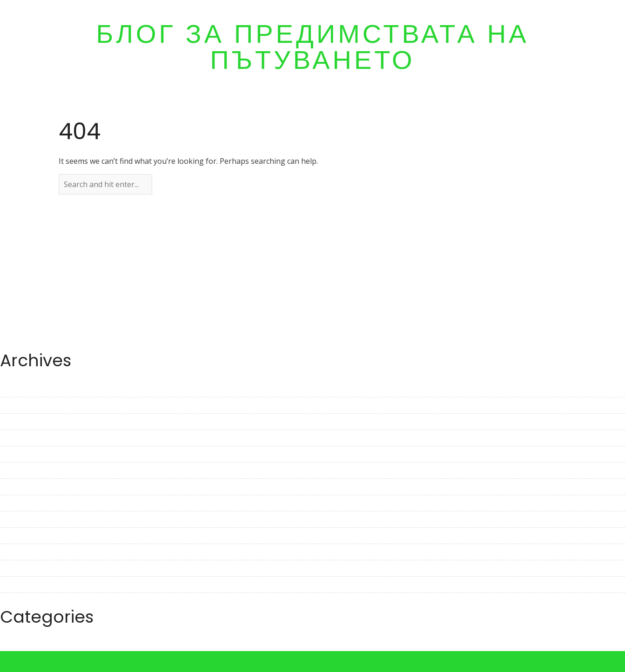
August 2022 (22, 552)
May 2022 (17, 601)
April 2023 (17, 422)
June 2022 (17, 585)
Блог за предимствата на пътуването (312, 47)
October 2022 (24, 519)
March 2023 (20, 438)
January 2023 (23, 470)
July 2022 (16, 568)
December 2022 (27, 487)
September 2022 (29, 536)
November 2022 (28, 503)
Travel (11, 645)
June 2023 (17, 389)
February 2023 (25, 454)
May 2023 (17, 405)
